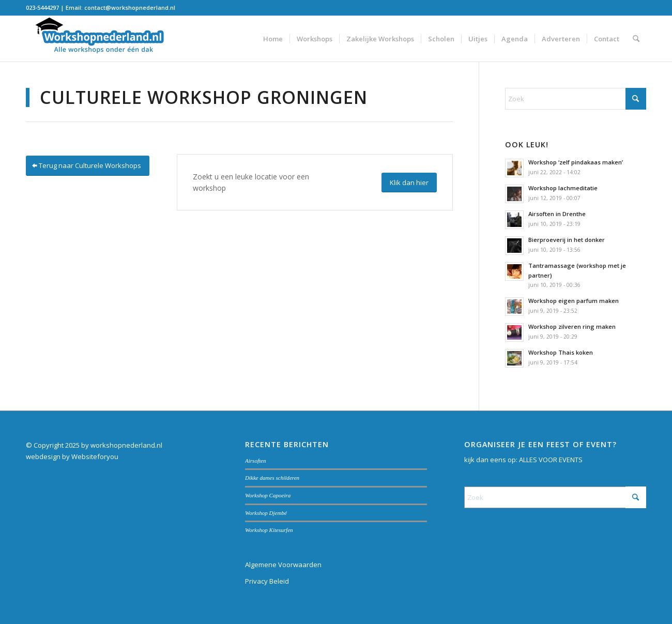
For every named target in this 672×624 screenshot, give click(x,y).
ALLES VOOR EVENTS (551, 460)
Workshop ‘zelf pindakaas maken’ (576, 162)
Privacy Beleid (267, 581)
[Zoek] (636, 39)
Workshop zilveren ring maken (572, 326)
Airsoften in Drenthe (557, 214)
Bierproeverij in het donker (567, 240)
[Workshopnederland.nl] (103, 39)
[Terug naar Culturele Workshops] (88, 166)
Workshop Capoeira (268, 495)
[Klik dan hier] (409, 183)
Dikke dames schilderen (272, 478)
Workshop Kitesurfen (269, 530)
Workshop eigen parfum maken (574, 301)
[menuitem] (273, 39)
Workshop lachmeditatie (563, 188)
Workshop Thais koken (561, 352)
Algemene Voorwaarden (283, 565)
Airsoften (256, 461)
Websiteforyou (95, 456)
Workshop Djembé (266, 513)
